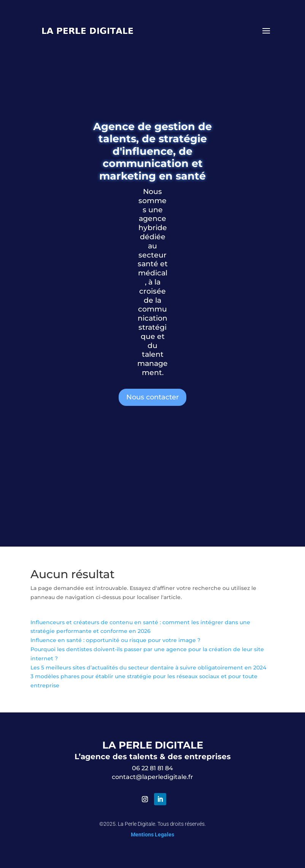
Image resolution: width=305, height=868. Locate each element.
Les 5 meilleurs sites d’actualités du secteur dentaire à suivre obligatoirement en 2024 (148, 668)
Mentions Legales (152, 835)
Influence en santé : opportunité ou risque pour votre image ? (115, 640)
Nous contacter (152, 397)
